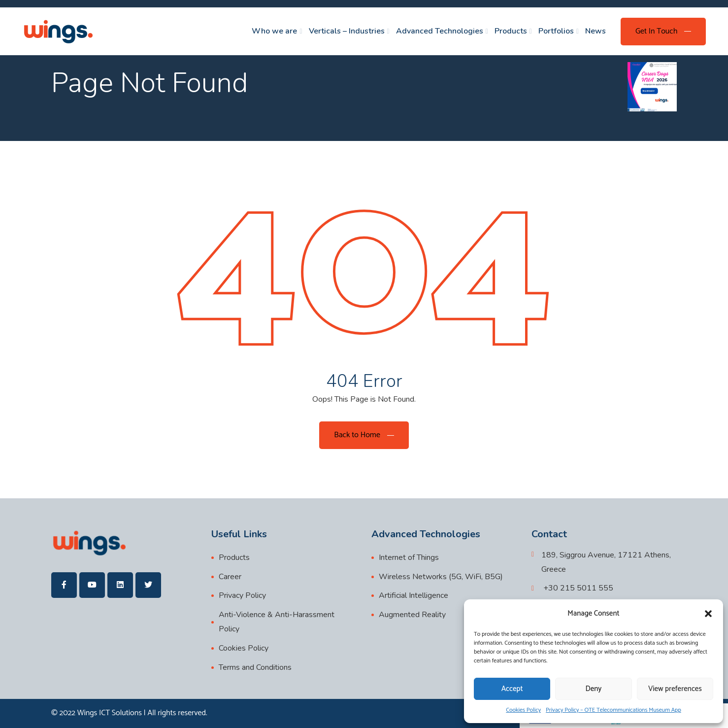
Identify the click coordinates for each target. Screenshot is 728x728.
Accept (512, 689)
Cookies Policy (523, 710)
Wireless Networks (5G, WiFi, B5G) (441, 577)
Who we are (274, 31)
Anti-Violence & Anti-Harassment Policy (277, 622)
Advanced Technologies (440, 31)
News (596, 31)
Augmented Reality (412, 615)
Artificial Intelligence (414, 595)
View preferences (675, 689)
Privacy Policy (242, 595)
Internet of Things (409, 557)
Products (511, 31)
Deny (594, 689)
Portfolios (556, 31)
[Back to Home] (364, 435)
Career (230, 577)
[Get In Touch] (663, 32)
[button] (708, 614)
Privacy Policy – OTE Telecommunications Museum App (613, 710)
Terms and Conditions (255, 667)
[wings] (58, 31)
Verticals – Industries (347, 31)
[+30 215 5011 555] (572, 588)
